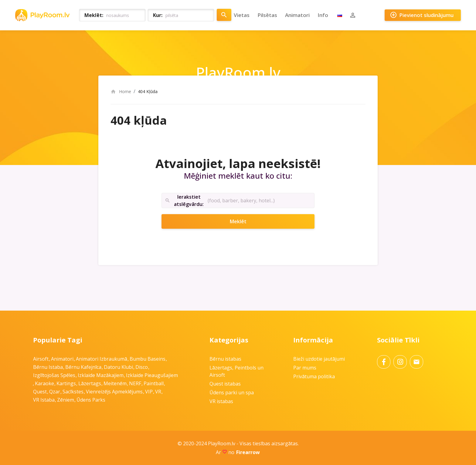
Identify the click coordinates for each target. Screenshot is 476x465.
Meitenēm (115, 383)
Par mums (305, 368)
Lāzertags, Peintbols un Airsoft (236, 371)
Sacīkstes (73, 392)
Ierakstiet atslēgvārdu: (184, 201)
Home (121, 91)
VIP (149, 392)
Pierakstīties (353, 15)
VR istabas (221, 401)
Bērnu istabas (225, 359)
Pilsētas (267, 15)
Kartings (66, 383)
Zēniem (66, 400)
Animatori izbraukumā (102, 359)
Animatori (297, 15)
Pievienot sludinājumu (422, 15)
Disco (142, 367)
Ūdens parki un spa (232, 393)
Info (323, 15)
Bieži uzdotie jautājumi (319, 359)
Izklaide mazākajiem (101, 375)
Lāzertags (90, 383)
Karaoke (44, 383)
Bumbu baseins (148, 359)
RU (340, 15)
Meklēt (246, 221)
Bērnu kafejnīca (83, 367)
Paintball (154, 383)
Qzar (55, 392)
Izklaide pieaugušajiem (152, 375)
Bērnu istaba (48, 367)
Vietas (242, 15)
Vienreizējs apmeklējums (114, 392)
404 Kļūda (148, 91)
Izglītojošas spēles (54, 375)
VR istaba (44, 400)
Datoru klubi (118, 367)
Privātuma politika (314, 376)
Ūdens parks (91, 400)
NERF (135, 383)
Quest (40, 392)
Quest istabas (225, 384)
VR (158, 392)
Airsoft (41, 359)
